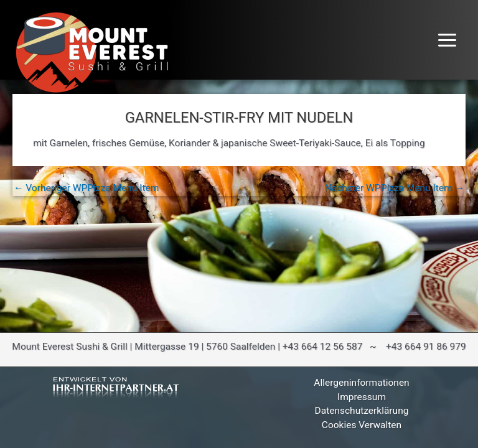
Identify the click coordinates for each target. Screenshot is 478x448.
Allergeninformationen (361, 383)
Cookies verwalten (362, 425)
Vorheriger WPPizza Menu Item (86, 189)
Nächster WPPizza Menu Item (395, 189)
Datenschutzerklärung (362, 411)
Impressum (362, 397)
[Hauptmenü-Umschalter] (448, 40)
